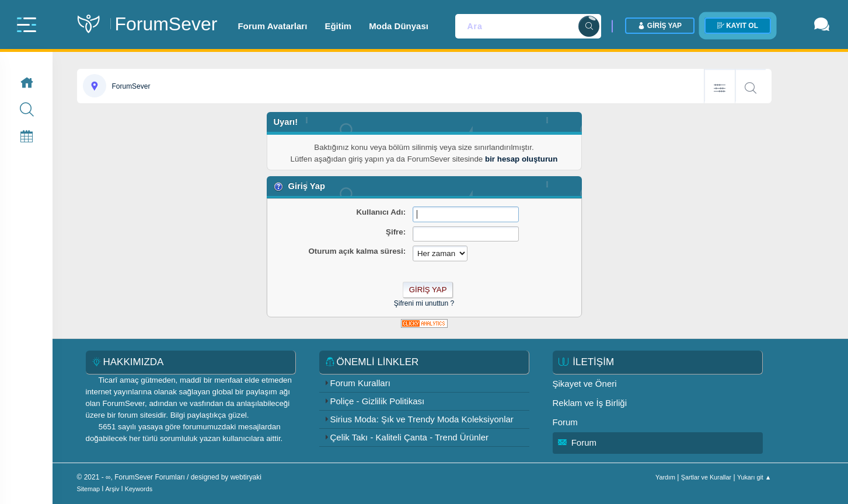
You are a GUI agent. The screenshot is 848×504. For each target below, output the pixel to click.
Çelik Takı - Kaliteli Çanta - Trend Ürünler (410, 437)
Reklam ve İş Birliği (590, 403)
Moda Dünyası (399, 26)
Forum (565, 422)
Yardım (665, 477)
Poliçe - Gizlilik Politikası (378, 401)
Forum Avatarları (272, 26)
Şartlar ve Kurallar (706, 477)
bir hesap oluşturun (521, 159)
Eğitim (338, 26)
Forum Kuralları (360, 383)
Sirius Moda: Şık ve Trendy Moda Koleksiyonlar (422, 419)
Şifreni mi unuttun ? (424, 303)
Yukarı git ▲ (754, 477)
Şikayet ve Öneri (585, 384)
